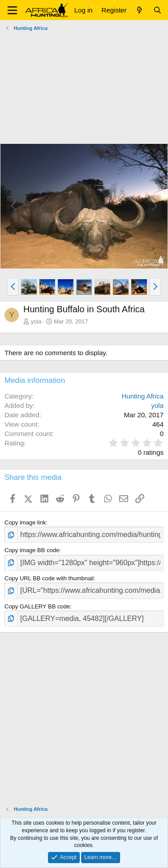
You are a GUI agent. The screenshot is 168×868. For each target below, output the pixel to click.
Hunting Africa (143, 396)
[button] (12, 10)
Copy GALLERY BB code (37, 606)
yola (36, 321)
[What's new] (140, 10)
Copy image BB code (32, 550)
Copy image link (25, 522)
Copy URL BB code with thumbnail (49, 578)
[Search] (157, 10)
